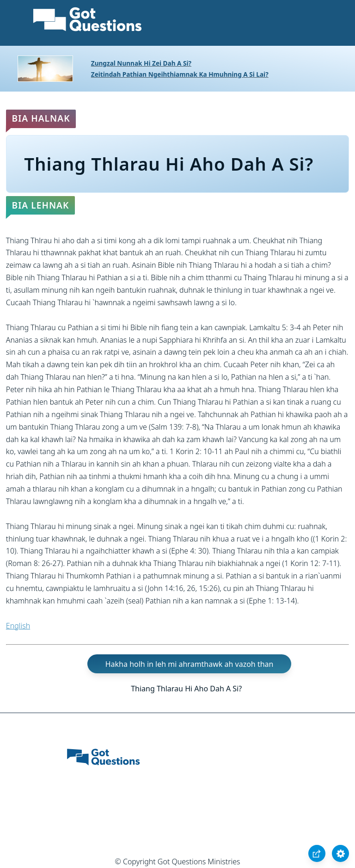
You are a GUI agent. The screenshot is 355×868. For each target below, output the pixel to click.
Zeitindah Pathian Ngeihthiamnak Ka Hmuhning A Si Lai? (180, 74)
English (18, 626)
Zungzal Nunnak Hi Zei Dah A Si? (141, 63)
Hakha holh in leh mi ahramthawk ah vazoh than (190, 664)
